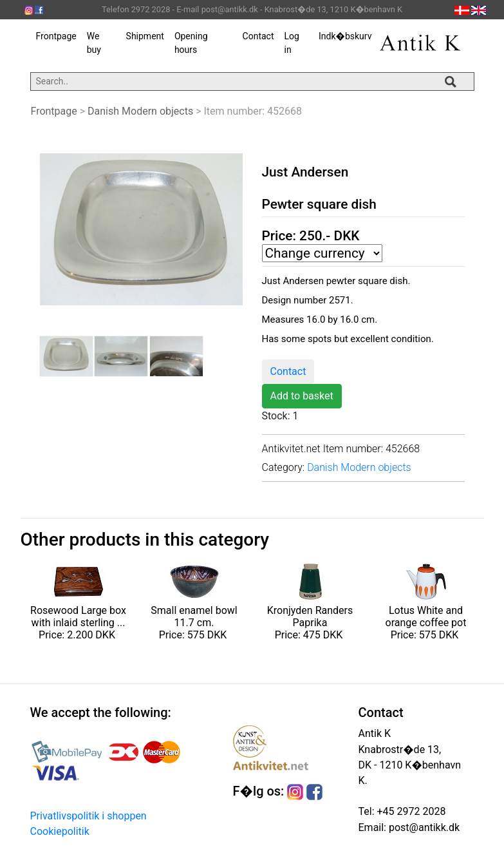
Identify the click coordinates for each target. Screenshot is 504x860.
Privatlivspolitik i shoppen (89, 816)
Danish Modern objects (140, 111)
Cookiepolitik (60, 831)
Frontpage (56, 36)
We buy (94, 43)
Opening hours (191, 43)
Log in (291, 43)
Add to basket (302, 396)
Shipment (145, 36)
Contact (258, 36)
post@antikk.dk (423, 827)
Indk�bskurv (345, 36)
